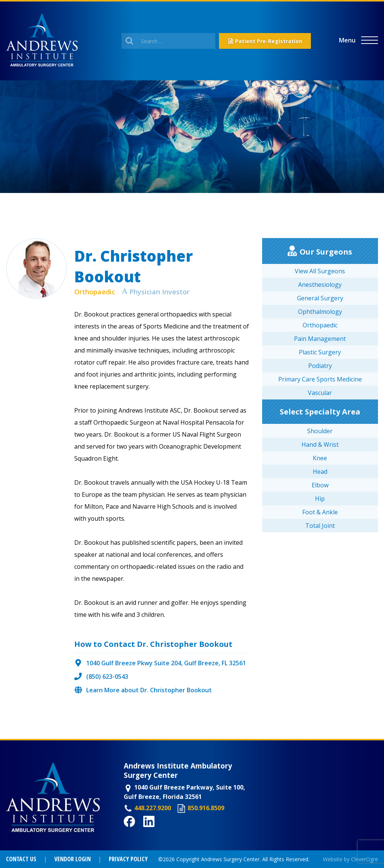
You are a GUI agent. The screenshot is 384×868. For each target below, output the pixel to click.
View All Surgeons (320, 271)
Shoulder (320, 431)
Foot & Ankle (320, 512)
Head (320, 472)
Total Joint (320, 526)
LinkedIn (156, 831)
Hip (320, 499)
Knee (320, 458)
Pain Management (320, 339)
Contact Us (21, 859)
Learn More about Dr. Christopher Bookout (149, 690)
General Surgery (320, 298)
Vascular (320, 393)
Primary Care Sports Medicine (320, 379)
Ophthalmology (320, 312)
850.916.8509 (206, 808)
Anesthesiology (320, 285)
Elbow (320, 485)
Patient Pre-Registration (269, 41)
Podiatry (320, 366)
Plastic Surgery (320, 352)
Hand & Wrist (320, 445)
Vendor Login (73, 859)
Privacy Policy (128, 859)
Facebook (138, 831)
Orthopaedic (95, 292)
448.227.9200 (153, 808)
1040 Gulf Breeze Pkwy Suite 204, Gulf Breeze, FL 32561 (166, 663)
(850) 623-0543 (107, 677)
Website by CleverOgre (350, 859)
